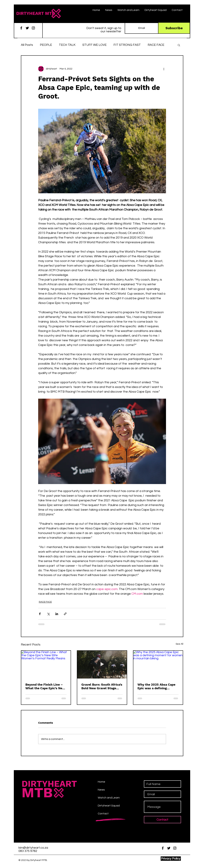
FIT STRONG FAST (127, 45)
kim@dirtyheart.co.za (33, 848)
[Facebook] (21, 28)
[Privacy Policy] (171, 859)
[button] (179, 45)
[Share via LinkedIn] (57, 614)
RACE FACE (156, 45)
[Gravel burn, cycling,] (102, 665)
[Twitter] (27, 28)
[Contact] (162, 820)
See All (179, 644)
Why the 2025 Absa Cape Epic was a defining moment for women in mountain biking (156, 686)
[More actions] (164, 69)
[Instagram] (33, 28)
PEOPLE (46, 45)
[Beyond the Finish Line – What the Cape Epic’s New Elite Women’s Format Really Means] (46, 665)
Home (101, 782)
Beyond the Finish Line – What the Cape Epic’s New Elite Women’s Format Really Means (45, 686)
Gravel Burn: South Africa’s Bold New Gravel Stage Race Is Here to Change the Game (102, 686)
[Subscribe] (174, 28)
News (101, 790)
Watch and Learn (109, 798)
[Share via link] (65, 614)
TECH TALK (67, 45)
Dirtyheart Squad (109, 806)
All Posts (27, 45)
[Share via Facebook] (40, 614)
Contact (103, 814)
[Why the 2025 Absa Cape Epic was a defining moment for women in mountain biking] (158, 665)
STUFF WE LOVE (94, 45)
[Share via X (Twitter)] (48, 614)
